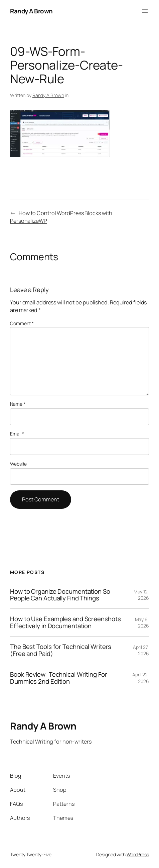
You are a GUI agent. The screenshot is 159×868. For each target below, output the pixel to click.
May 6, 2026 (142, 623)
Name (18, 404)
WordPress (138, 854)
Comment (22, 323)
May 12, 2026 (141, 595)
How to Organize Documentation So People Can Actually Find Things (60, 595)
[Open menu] (145, 11)
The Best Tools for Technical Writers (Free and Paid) (61, 650)
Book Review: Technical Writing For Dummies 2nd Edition (59, 678)
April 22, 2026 (141, 678)
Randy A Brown (31, 11)
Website (18, 464)
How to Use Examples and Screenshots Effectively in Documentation (65, 622)
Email (17, 434)
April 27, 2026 (141, 650)
